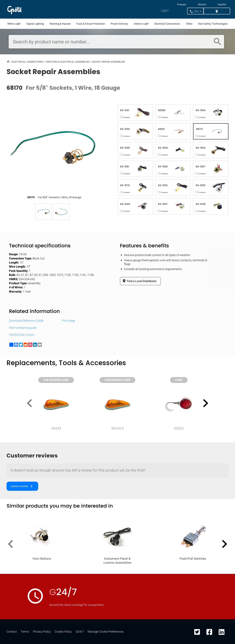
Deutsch (202, 5)
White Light (14, 24)
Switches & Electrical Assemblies (68, 62)
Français (182, 5)
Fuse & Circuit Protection (91, 24)
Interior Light (141, 24)
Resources (86, 9)
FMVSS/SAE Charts (22, 335)
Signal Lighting (35, 24)
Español (222, 5)
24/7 (165, 11)
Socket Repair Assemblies (108, 62)
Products (36, 9)
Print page (69, 321)
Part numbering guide (23, 328)
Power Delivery (119, 24)
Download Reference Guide (26, 321)
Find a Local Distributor (139, 281)
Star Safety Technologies (213, 24)
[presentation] (31, 404)
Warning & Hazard (60, 24)
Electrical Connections (167, 24)
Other (189, 24)
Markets (60, 9)
